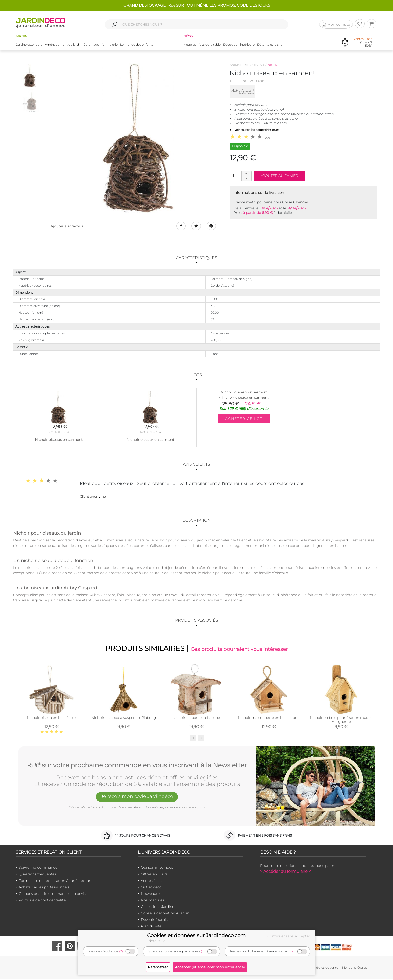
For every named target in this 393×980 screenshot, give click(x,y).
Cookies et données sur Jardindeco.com (196, 935)
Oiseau (258, 65)
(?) (121, 951)
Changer (301, 202)
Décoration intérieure (239, 45)
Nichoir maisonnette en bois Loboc (269, 718)
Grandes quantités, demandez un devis (52, 894)
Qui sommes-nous (157, 868)
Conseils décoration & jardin (165, 914)
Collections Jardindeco (161, 907)
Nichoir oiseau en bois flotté (51, 718)
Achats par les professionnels (44, 888)
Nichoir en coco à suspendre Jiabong (124, 718)
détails (157, 941)
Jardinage (92, 45)
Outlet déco (151, 888)
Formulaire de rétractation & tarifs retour (55, 881)
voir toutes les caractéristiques (255, 130)
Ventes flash (151, 881)
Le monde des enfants (137, 45)
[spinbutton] (240, 176)
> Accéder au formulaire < (285, 872)
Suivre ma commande (38, 868)
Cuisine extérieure (29, 45)
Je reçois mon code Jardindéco (137, 798)
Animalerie (110, 45)
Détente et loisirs (270, 45)
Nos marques (153, 901)
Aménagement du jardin (63, 45)
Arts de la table (210, 45)
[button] (246, 174)
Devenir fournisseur (158, 920)
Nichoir (275, 65)
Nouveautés (151, 894)
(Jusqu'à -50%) (363, 43)
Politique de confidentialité (42, 901)
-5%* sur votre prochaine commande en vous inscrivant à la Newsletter (137, 765)
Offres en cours (154, 875)
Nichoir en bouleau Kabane (196, 718)
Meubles (190, 45)
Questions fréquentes (37, 875)
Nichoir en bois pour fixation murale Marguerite (341, 720)
